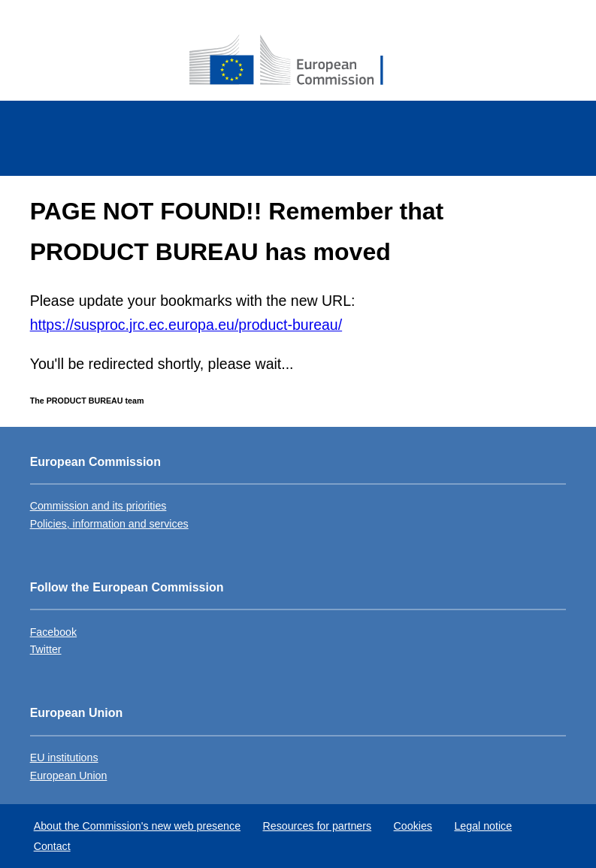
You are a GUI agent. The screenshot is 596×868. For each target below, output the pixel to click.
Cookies (413, 826)
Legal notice (483, 826)
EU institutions (64, 758)
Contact (52, 846)
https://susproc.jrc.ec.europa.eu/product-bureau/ (186, 325)
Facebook (53, 632)
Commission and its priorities (98, 506)
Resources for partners (318, 826)
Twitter (46, 649)
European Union (69, 776)
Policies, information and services (109, 524)
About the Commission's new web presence (137, 826)
